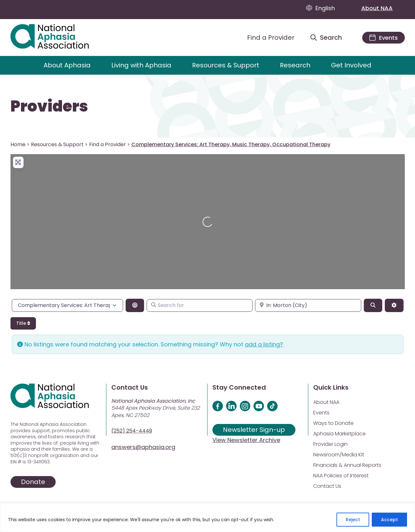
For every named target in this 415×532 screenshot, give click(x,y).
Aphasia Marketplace (339, 434)
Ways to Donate (333, 423)
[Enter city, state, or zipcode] (308, 305)
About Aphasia (67, 65)
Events (321, 413)
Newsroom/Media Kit (339, 455)
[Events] (384, 38)
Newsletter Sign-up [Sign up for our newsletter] (254, 430)
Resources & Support (226, 65)
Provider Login (330, 444)
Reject (353, 520)
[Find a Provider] (266, 38)
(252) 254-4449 (132, 431)
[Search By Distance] (135, 305)
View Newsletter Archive (246, 440)
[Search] (373, 305)
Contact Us (327, 486)
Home (18, 144)
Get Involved (351, 65)
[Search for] (200, 305)
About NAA (383, 8)
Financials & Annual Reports (347, 465)
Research (295, 65)
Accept (389, 520)
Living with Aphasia (141, 65)
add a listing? (264, 344)
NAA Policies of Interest (341, 476)
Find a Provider (107, 144)
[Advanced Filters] (394, 305)
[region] (207, 518)
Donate (33, 482)
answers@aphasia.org (143, 447)
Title (23, 323)
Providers (49, 106)
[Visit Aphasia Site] (57, 38)
